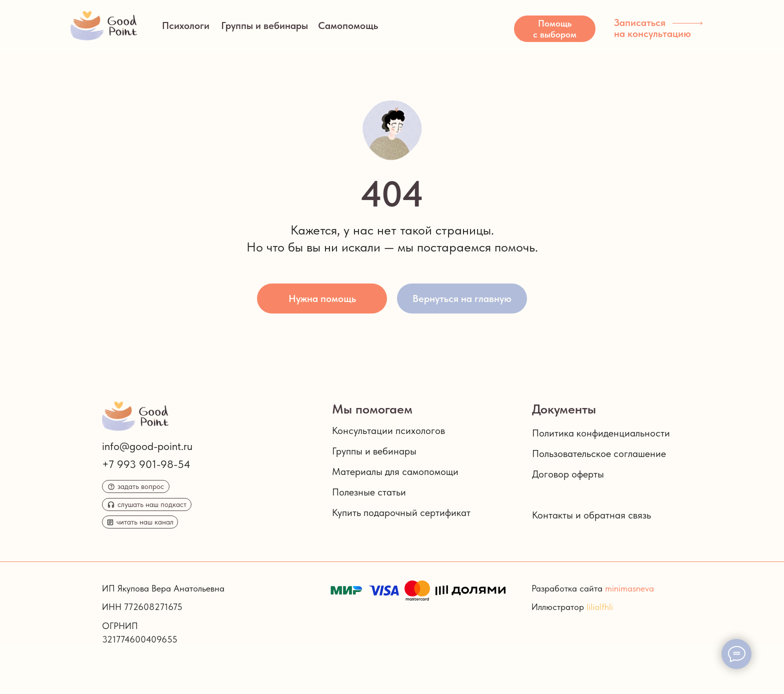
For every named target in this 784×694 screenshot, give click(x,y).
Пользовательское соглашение (599, 453)
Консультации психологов (388, 430)
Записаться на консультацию (652, 28)
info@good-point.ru (147, 446)
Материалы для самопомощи (395, 471)
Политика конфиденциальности (601, 433)
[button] (555, 29)
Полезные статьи (369, 492)
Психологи (186, 25)
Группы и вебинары (264, 25)
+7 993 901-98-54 (146, 464)
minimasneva (629, 588)
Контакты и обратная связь (591, 515)
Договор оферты (568, 474)
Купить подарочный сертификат (401, 512)
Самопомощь (348, 25)
